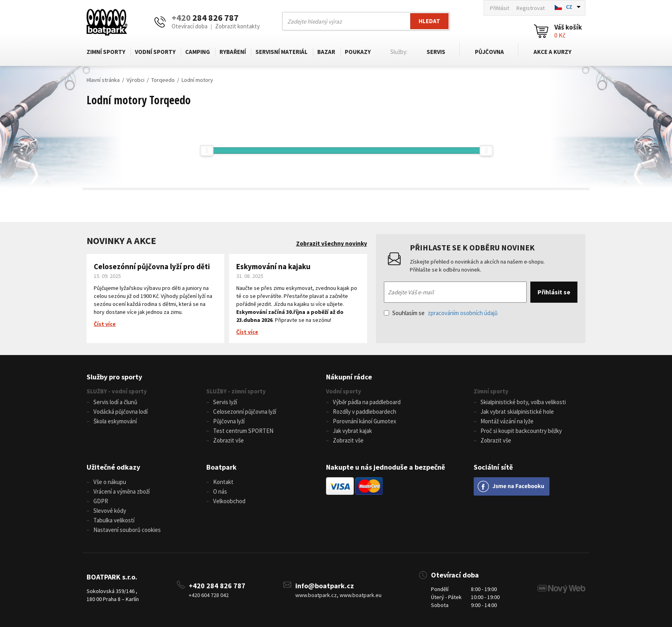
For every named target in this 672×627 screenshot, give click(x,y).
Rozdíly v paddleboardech (365, 412)
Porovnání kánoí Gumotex (365, 421)
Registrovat (531, 8)
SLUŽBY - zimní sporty (236, 391)
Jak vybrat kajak (352, 431)
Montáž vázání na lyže (507, 421)
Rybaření (233, 52)
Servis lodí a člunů (115, 402)
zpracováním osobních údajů (463, 313)
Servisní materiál (282, 52)
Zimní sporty (106, 52)
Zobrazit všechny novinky (332, 243)
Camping (198, 52)
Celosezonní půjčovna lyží (245, 412)
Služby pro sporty (114, 377)
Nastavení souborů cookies (127, 530)
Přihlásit (500, 8)
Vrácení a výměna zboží (122, 491)
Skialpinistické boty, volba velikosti (523, 402)
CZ (569, 7)
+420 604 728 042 (209, 595)
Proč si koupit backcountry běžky (521, 431)
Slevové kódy (110, 511)
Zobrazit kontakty (237, 26)
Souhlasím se (441, 313)
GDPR (101, 501)
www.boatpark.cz (316, 595)
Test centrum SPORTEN (243, 431)
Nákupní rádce (349, 377)
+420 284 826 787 (217, 586)
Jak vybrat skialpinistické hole (517, 412)
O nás (220, 491)
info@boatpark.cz (325, 586)
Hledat (429, 21)
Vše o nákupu (110, 482)
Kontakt (223, 482)
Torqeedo (163, 80)
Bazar (326, 52)
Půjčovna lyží (229, 421)
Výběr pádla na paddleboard (367, 402)
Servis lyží (225, 402)
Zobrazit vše (228, 440)
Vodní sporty (155, 52)
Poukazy (358, 52)
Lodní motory (197, 80)
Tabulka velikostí (114, 520)
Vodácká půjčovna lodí (121, 412)
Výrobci (135, 80)
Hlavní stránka (103, 80)
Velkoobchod (229, 501)
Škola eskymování (115, 421)
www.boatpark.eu (361, 595)
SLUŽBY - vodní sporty (117, 391)
